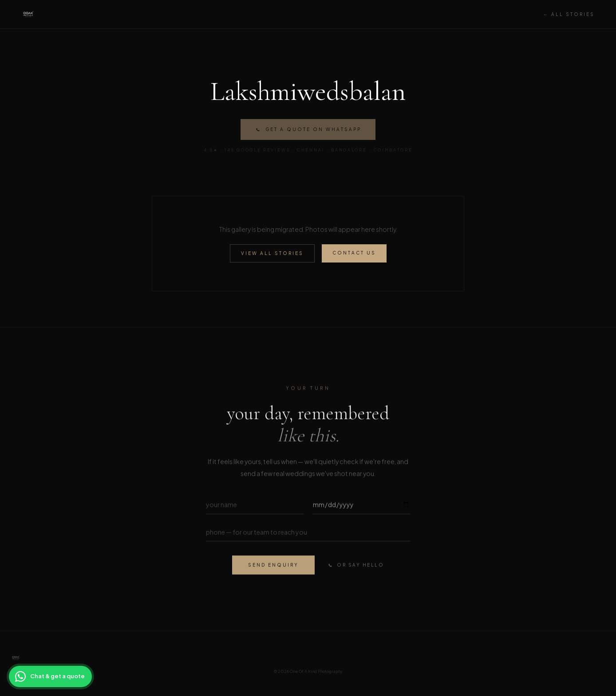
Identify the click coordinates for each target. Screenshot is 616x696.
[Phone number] (308, 533)
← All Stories (569, 14)
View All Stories (272, 253)
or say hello (355, 566)
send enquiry (273, 566)
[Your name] (255, 506)
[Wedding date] (361, 506)
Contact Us (354, 253)
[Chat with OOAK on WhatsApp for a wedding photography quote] (50, 676)
